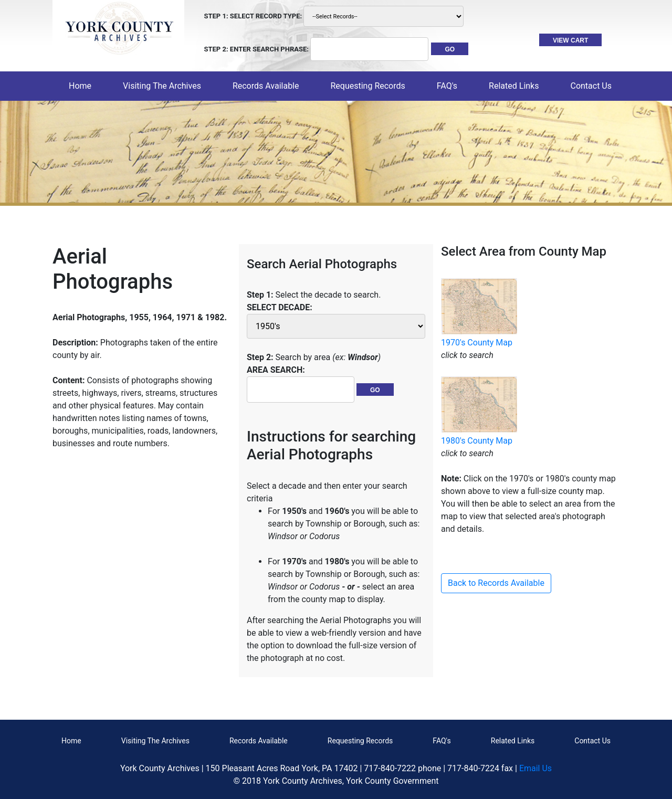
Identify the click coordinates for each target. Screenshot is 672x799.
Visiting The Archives (155, 741)
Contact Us (592, 741)
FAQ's (447, 86)
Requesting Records (360, 741)
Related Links (513, 741)
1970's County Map (477, 343)
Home (82, 85)
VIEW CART (570, 40)
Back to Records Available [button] (496, 583)
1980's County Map (477, 441)
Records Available (259, 741)
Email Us (535, 768)
